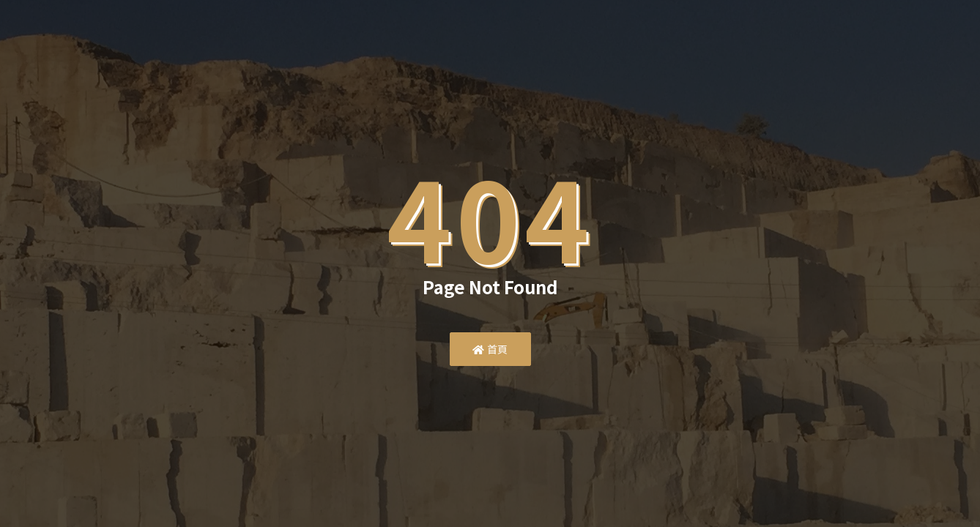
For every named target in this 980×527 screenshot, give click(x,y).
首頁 (490, 349)
